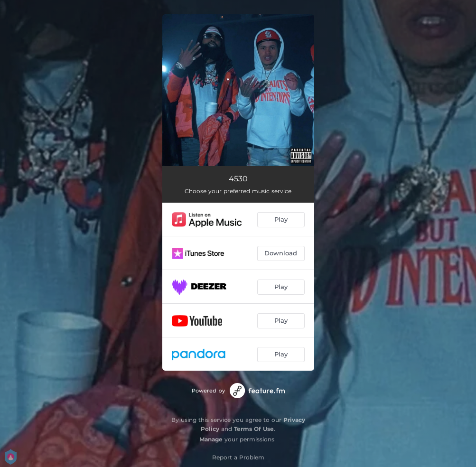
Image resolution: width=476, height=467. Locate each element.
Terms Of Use (254, 429)
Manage (211, 439)
